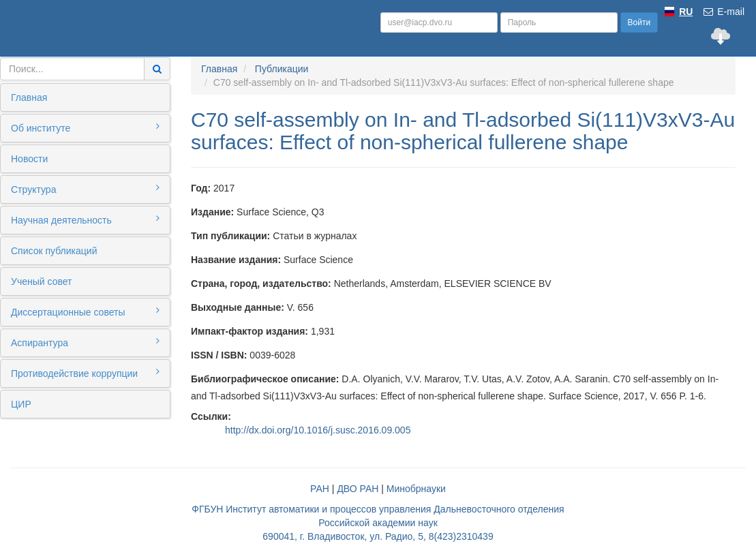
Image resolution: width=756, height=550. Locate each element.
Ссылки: (211, 416)
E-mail (723, 12)
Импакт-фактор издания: (250, 331)
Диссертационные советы (85, 311)
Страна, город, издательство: (261, 284)
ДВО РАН (358, 489)
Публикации (282, 69)
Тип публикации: (230, 236)
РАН (320, 489)
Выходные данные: (238, 307)
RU (686, 12)
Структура (85, 189)
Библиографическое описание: (265, 379)
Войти (639, 22)
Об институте (85, 127)
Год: (201, 188)
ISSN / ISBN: (219, 355)
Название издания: (236, 260)
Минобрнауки (416, 489)
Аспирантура (85, 342)
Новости (29, 159)
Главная (29, 97)
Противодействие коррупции (85, 373)
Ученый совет (41, 281)
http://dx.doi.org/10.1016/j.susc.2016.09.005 (318, 430)
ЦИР (21, 404)
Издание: (212, 212)
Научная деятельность (85, 219)
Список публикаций (54, 251)
